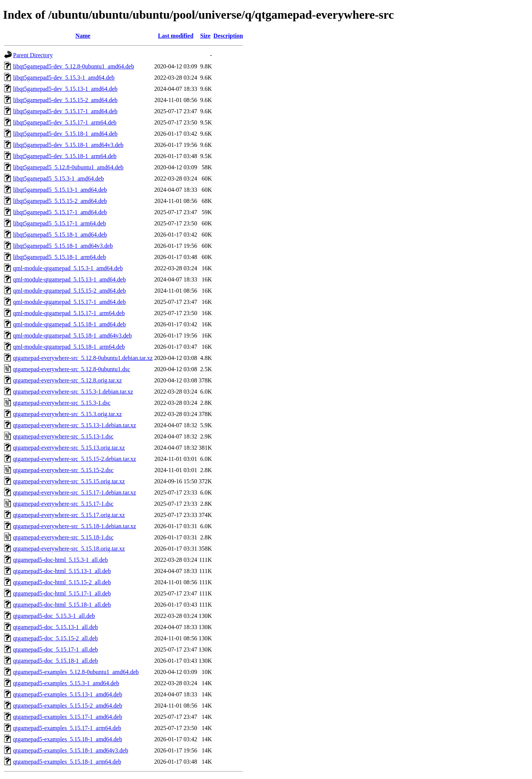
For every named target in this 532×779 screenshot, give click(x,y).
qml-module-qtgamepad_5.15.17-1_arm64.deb (69, 313)
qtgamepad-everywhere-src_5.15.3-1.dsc (62, 403)
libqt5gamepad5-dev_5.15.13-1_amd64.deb (65, 89)
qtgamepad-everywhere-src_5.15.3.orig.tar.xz (67, 414)
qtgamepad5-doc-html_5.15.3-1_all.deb (61, 560)
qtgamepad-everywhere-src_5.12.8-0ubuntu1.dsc (72, 369)
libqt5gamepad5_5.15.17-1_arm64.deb (59, 223)
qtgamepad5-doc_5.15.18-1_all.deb (55, 661)
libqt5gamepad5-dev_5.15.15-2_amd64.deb (65, 100)
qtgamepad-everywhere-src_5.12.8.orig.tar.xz (67, 380)
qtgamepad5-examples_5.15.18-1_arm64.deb (67, 762)
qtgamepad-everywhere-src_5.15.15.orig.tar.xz (69, 481)
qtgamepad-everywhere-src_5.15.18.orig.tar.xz (69, 549)
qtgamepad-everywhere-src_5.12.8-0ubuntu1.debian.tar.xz (83, 358)
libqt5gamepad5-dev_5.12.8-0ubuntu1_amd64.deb (74, 66)
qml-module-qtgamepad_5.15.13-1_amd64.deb (69, 279)
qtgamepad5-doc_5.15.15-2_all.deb (55, 638)
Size (205, 36)
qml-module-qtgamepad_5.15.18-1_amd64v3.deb (72, 335)
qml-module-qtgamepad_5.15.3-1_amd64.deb (68, 268)
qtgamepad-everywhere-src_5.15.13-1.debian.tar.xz (75, 425)
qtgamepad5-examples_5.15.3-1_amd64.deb (66, 683)
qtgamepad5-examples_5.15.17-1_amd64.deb (68, 717)
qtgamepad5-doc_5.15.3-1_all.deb (54, 616)
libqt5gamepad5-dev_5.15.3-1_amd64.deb (64, 78)
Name (83, 36)
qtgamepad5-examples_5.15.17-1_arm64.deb (67, 728)
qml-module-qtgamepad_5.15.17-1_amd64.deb (69, 302)
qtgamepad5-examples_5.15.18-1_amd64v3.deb (71, 750)
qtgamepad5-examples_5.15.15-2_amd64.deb (68, 706)
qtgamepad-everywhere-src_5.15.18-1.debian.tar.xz (75, 526)
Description (228, 36)
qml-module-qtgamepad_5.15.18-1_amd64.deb (69, 324)
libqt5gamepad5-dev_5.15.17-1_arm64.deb (65, 122)
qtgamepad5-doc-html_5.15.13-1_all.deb (62, 571)
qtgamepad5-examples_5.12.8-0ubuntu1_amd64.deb (76, 672)
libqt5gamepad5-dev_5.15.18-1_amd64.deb (65, 134)
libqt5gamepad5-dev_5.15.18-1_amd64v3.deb (68, 145)
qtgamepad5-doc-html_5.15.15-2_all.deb (62, 582)
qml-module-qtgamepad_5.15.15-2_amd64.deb (69, 291)
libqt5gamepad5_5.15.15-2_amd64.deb (60, 201)
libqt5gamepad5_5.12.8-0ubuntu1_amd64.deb (68, 167)
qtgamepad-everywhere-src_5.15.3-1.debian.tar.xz (73, 392)
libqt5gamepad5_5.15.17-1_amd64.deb (60, 212)
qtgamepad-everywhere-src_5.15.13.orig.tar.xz (69, 448)
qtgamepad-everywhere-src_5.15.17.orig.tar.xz (69, 515)
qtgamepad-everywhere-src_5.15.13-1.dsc (63, 436)
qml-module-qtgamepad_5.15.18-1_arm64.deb (69, 347)
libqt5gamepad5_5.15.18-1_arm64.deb (59, 257)
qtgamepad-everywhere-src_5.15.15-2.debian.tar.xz (75, 459)
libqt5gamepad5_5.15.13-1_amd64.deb (60, 190)
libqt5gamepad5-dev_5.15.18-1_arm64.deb (65, 156)
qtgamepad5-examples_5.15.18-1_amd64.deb (68, 739)
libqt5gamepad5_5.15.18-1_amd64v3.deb (63, 246)
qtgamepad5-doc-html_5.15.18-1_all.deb (62, 605)
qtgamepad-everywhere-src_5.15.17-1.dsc (63, 504)
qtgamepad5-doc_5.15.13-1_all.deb (55, 627)
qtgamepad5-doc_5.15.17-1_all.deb (55, 649)
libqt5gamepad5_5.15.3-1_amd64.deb (58, 178)
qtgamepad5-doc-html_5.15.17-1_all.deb (62, 593)
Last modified (176, 36)
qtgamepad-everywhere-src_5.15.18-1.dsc (63, 537)
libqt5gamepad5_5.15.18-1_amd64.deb (60, 235)
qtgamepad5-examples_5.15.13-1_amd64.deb (68, 694)
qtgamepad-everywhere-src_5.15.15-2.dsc (63, 470)
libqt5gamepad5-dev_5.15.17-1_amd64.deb (65, 111)
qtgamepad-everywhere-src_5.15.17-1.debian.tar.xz (75, 492)
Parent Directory (33, 55)
